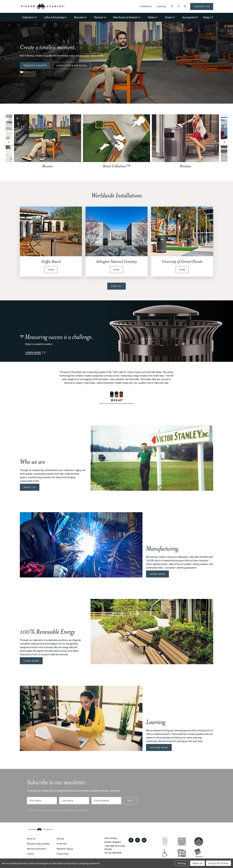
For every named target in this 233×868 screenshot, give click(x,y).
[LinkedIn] (144, 840)
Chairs (170, 17)
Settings (182, 863)
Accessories (190, 17)
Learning (161, 6)
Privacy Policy (63, 854)
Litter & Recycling (56, 17)
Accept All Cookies (218, 863)
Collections (30, 17)
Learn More (157, 574)
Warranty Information (37, 849)
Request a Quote (35, 65)
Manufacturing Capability (38, 844)
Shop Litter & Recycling (72, 65)
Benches (81, 17)
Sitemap (60, 838)
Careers (30, 854)
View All (116, 286)
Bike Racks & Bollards (127, 17)
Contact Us (202, 6)
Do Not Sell (62, 844)
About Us (30, 487)
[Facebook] (131, 840)
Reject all (197, 863)
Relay (208, 17)
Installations (146, 6)
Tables (153, 17)
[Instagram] (138, 840)
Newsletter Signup (65, 849)
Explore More (159, 747)
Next (130, 800)
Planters (100, 17)
